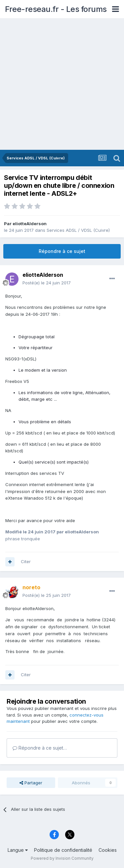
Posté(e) (47, 283)
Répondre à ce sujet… (40, 748)
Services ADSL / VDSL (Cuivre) (78, 230)
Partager (31, 783)
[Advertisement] (62, 84)
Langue (18, 850)
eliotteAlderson (30, 224)
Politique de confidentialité (63, 850)
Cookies (108, 850)
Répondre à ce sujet (62, 251)
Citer (26, 561)
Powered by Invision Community (62, 858)
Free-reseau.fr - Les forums (56, 9)
